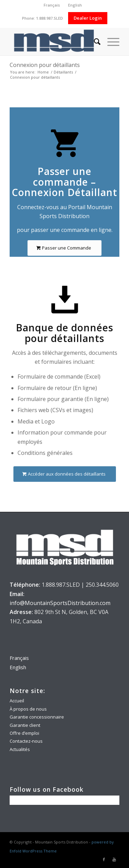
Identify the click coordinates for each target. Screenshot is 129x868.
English (75, 5)
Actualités (20, 749)
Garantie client (25, 725)
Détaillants (63, 72)
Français (52, 5)
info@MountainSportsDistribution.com (60, 603)
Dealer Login (88, 18)
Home (43, 72)
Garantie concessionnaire (37, 717)
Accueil (17, 701)
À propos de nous (28, 709)
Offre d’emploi (24, 733)
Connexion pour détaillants (45, 65)
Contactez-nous (26, 741)
